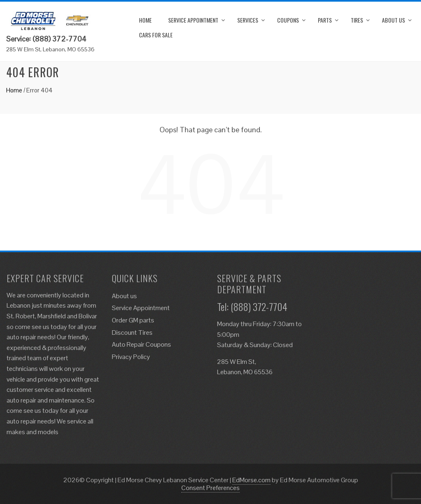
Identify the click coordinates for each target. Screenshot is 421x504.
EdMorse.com (251, 480)
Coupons (288, 20)
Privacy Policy (131, 357)
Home (145, 20)
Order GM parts (133, 320)
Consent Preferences (210, 488)
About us (393, 20)
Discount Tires (132, 333)
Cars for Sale (156, 35)
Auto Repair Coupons (141, 344)
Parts (325, 20)
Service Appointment (193, 20)
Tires (357, 20)
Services (248, 20)
